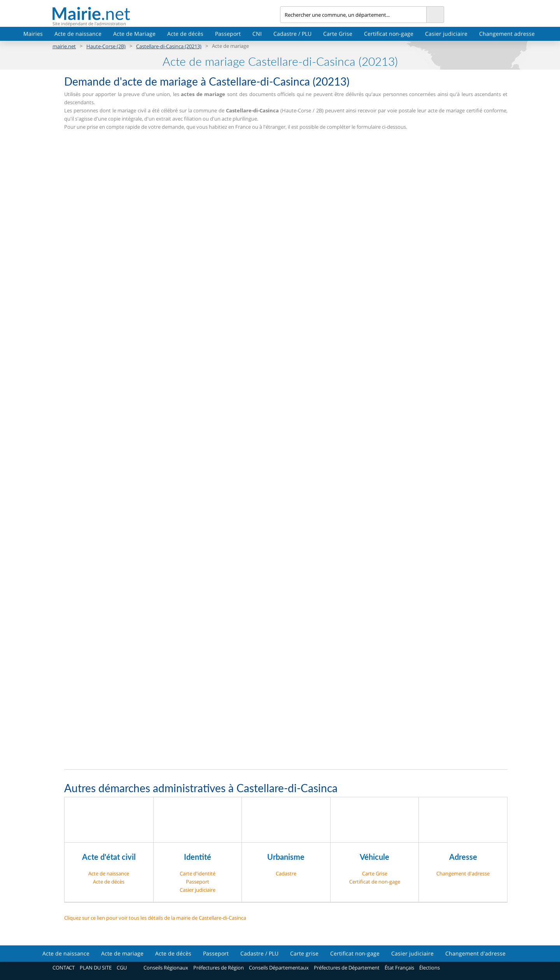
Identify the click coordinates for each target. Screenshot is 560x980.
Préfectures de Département (347, 968)
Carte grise (304, 953)
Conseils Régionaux (166, 968)
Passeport (228, 34)
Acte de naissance (78, 34)
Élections (430, 968)
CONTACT (64, 968)
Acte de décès (185, 34)
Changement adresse (507, 34)
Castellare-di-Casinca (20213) (169, 46)
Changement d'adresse (463, 873)
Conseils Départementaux (279, 968)
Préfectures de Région (219, 968)
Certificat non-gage (389, 34)
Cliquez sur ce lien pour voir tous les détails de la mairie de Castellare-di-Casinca (155, 918)
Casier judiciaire (446, 34)
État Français (399, 968)
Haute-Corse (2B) (106, 46)
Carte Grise (338, 34)
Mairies (33, 34)
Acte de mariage (122, 953)
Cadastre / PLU (292, 34)
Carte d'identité (198, 873)
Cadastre (286, 873)
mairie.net (64, 46)
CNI (257, 34)
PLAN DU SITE (96, 968)
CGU (122, 968)
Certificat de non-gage (375, 882)
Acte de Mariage (134, 34)
